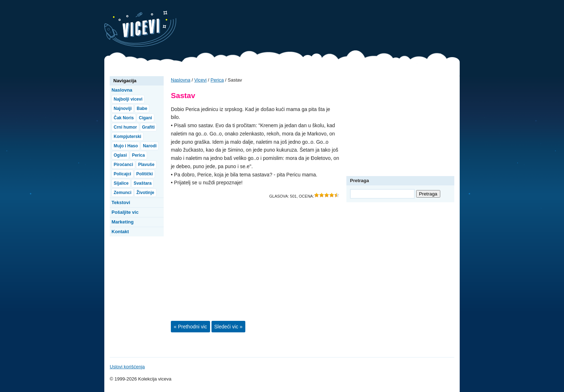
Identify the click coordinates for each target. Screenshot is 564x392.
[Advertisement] (329, 27)
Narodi (150, 146)
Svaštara (142, 183)
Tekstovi (121, 202)
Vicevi (140, 29)
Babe (142, 109)
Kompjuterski (128, 137)
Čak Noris (124, 118)
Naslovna (181, 80)
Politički (145, 174)
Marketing (122, 222)
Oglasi (120, 155)
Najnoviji (123, 109)
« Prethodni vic (190, 327)
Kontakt (120, 232)
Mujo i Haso (126, 146)
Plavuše (146, 165)
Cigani (145, 118)
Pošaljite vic (125, 212)
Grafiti (148, 127)
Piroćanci (123, 165)
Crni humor (125, 127)
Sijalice (121, 183)
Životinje (145, 193)
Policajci (122, 174)
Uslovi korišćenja (127, 367)
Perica (217, 80)
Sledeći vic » (229, 327)
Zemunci (122, 193)
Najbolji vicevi (128, 99)
